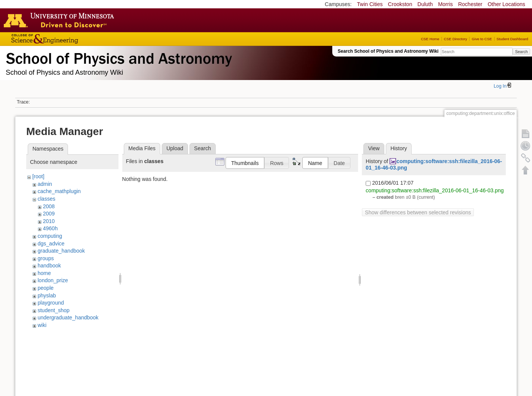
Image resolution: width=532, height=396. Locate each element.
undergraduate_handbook (68, 317)
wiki (42, 325)
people (46, 288)
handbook (49, 266)
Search (521, 52)
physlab (47, 295)
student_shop (54, 310)
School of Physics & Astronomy (118, 57)
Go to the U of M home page (61, 20)
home (44, 273)
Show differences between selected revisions (418, 212)
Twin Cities (370, 4)
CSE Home (430, 39)
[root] (38, 176)
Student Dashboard (512, 39)
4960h (50, 228)
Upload (175, 148)
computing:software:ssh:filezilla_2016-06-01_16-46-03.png (435, 190)
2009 (49, 214)
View (374, 148)
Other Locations (506, 4)
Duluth (425, 4)
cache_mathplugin (59, 191)
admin (45, 184)
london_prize (53, 280)
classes (47, 199)
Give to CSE (482, 39)
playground (51, 303)
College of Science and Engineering (68, 39)
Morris (446, 4)
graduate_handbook (61, 251)
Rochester (470, 4)
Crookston (400, 4)
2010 (49, 221)
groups (46, 258)
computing (50, 236)
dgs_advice (51, 244)
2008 (49, 206)
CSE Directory (455, 39)
